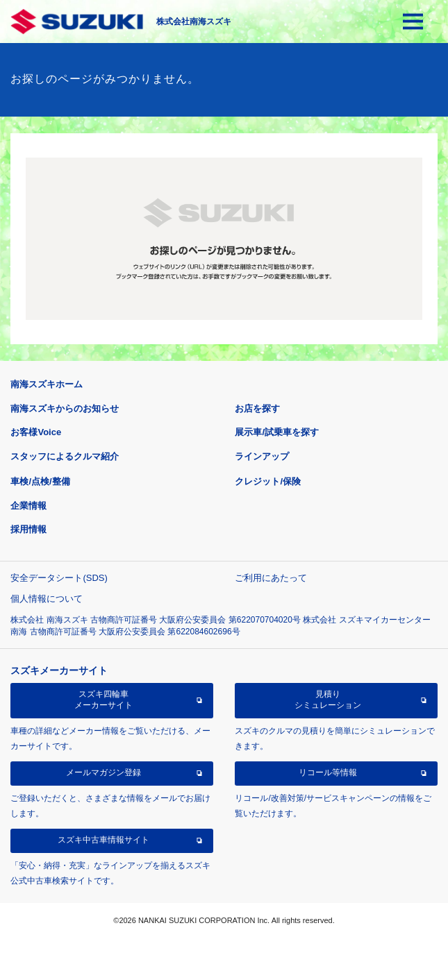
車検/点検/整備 (40, 481)
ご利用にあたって (271, 578)
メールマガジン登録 (103, 772)
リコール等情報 (328, 772)
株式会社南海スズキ (194, 22)
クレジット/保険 (268, 481)
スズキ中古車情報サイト (103, 840)
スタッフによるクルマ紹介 (65, 456)
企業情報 (28, 506)
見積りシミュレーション (328, 700)
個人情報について (47, 599)
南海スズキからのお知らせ (65, 408)
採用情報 (28, 529)
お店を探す (257, 408)
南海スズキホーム (47, 384)
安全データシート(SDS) (59, 578)
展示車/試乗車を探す (277, 432)
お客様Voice (36, 432)
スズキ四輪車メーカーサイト (103, 700)
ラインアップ (262, 456)
